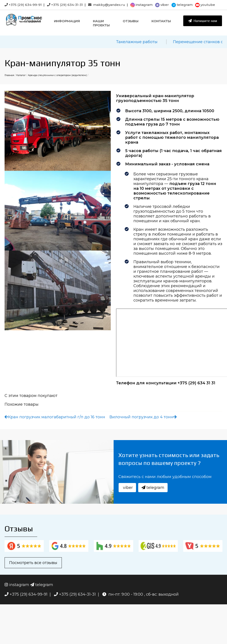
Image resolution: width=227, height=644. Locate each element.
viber (162, 5)
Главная (33, 21)
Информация (67, 21)
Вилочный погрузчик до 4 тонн (143, 417)
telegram (182, 5)
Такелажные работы (141, 42)
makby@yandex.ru (107, 5)
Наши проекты (101, 23)
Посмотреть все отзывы (33, 563)
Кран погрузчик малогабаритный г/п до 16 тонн (55, 417)
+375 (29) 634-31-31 (65, 5)
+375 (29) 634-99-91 (23, 5)
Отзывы (131, 21)
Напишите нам (203, 21)
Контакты (161, 21)
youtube (205, 5)
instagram (141, 5)
